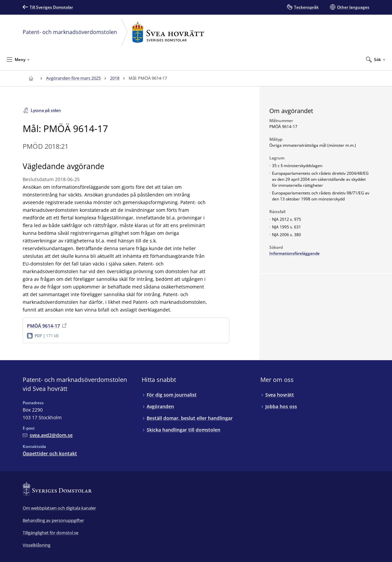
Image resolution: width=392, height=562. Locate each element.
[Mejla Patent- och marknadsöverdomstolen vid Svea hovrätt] (48, 435)
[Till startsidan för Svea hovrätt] (31, 78)
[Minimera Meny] (18, 59)
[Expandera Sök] (376, 59)
